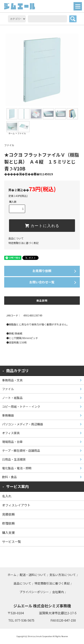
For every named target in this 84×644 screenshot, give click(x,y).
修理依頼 (8, 523)
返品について (16, 238)
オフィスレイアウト (16, 505)
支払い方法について (63, 575)
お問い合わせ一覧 (42, 282)
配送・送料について (33, 575)
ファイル (22, 133)
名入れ (7, 496)
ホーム (12, 133)
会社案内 (58, 592)
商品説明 (42, 300)
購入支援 (8, 532)
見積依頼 (8, 514)
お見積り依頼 (42, 271)
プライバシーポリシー (34, 592)
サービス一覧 (12, 541)
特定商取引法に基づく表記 (23, 243)
